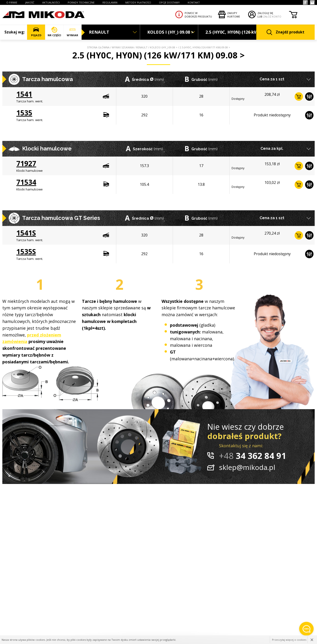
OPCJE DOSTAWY (169, 2)
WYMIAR (72, 32)
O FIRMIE (12, 2)
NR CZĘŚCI (54, 32)
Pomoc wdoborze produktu (198, 15)
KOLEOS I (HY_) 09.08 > (164, 47)
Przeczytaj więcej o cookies (289, 640)
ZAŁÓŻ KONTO (272, 16)
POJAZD (36, 32)
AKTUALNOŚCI (51, 2)
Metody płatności (138, 2)
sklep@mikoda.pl (247, 467)
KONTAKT (194, 2)
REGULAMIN (110, 2)
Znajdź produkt (285, 32)
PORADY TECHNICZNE (81, 2)
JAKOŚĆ (30, 2)
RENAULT (142, 47)
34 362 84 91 (253, 456)
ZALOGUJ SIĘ (265, 13)
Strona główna (98, 47)
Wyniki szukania (123, 47)
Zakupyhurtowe (234, 15)
